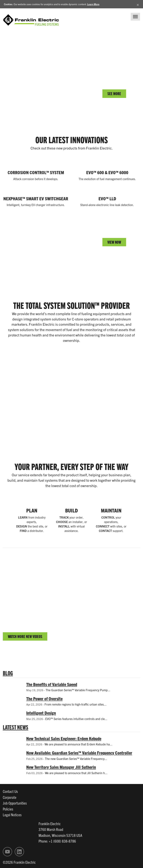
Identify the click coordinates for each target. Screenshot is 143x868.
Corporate (10, 797)
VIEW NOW (114, 242)
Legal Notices (12, 815)
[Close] (138, 4)
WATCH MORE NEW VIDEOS (25, 636)
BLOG (8, 673)
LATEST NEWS (16, 727)
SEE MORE (114, 93)
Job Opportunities (15, 803)
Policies (8, 809)
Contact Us (10, 791)
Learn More (93, 4)
